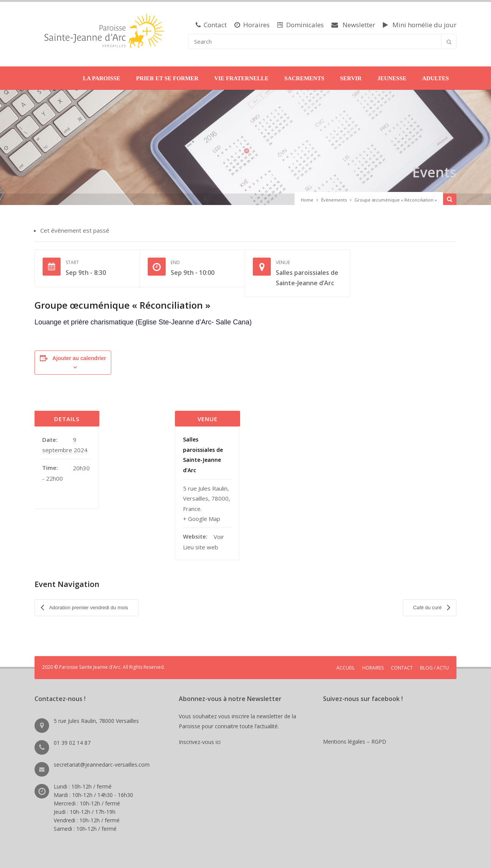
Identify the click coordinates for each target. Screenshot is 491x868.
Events (432, 171)
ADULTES (436, 78)
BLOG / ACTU (434, 665)
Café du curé (428, 606)
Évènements (334, 200)
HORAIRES (373, 665)
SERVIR (351, 78)
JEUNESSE (392, 78)
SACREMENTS (304, 78)
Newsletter (353, 25)
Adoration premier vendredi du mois (88, 606)
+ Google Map (202, 519)
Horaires (252, 25)
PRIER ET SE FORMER (167, 78)
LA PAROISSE (102, 78)
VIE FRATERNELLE (241, 78)
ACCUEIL (346, 665)
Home (307, 200)
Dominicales (301, 25)
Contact (211, 25)
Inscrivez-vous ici (201, 739)
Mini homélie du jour (420, 25)
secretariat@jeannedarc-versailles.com (102, 762)
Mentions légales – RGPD (355, 739)
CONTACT (402, 665)
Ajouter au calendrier (79, 358)
